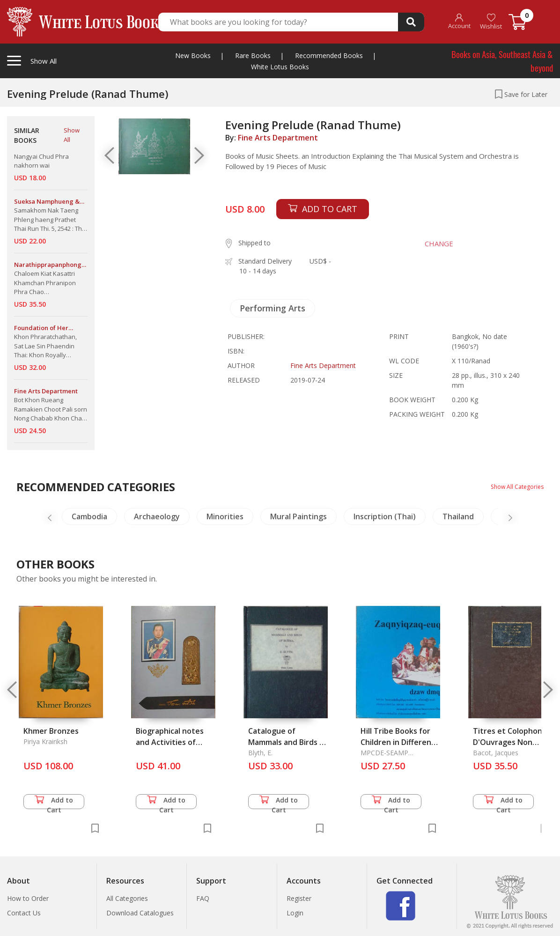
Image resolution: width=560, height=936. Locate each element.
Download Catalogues (140, 913)
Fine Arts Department (278, 138)
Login (295, 913)
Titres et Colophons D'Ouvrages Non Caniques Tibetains (509, 742)
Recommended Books (329, 55)
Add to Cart (54, 802)
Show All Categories (513, 486)
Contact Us (24, 913)
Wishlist (491, 22)
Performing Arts (273, 308)
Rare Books (253, 55)
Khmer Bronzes (51, 731)
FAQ (203, 898)
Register (299, 898)
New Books (193, 55)
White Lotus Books (280, 67)
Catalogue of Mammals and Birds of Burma (288, 742)
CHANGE (431, 243)
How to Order (28, 898)
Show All (72, 135)
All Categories (127, 898)
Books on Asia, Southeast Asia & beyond (502, 61)
